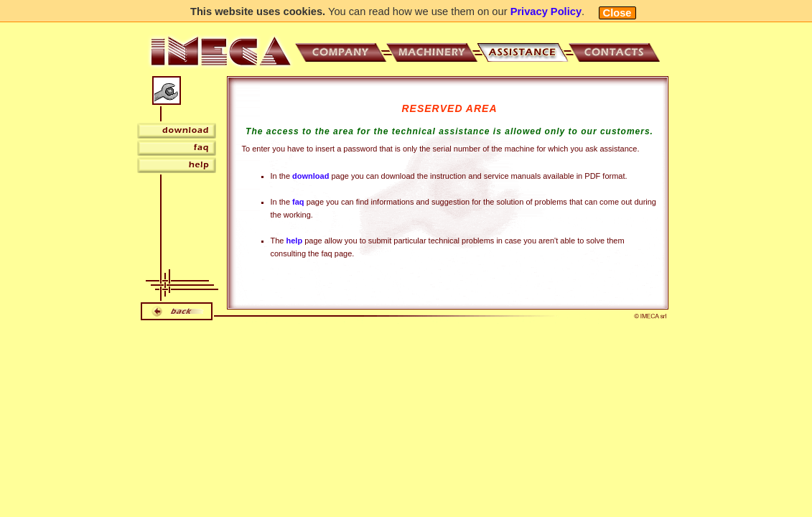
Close (617, 13)
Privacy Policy (546, 11)
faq (298, 202)
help (295, 241)
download (311, 176)
